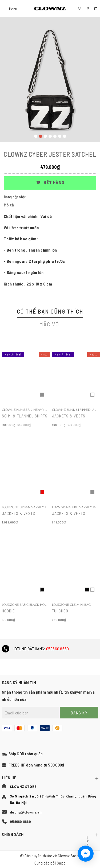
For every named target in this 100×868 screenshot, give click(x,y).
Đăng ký (79, 713)
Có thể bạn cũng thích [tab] (50, 311)
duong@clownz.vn (26, 812)
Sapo (61, 863)
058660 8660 (58, 649)
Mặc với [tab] (50, 324)
